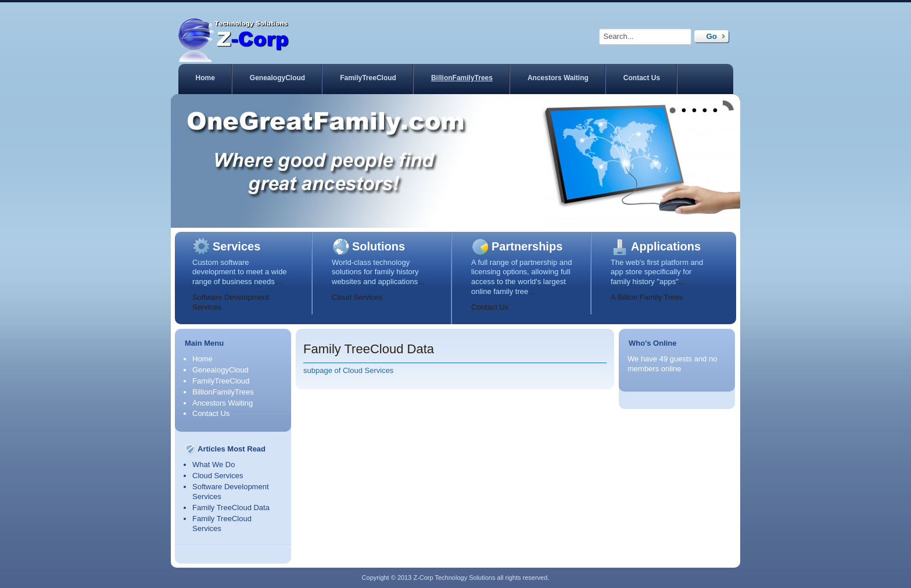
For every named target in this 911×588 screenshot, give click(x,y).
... (278, 282)
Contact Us (642, 78)
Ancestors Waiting (558, 78)
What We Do (214, 465)
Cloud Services (357, 297)
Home (205, 78)
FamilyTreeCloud (368, 78)
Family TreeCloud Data (231, 508)
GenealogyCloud (277, 78)
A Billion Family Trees (647, 297)
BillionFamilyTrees (462, 78)
